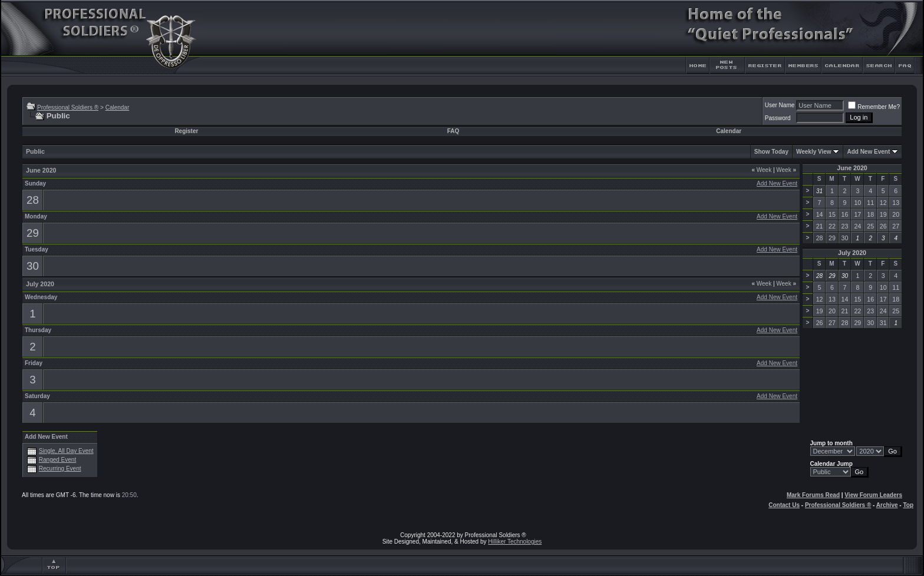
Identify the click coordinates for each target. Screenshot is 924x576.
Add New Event (868, 152)
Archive (887, 505)
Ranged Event (57, 460)
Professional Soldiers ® (68, 107)
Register (186, 131)
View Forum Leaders (873, 495)
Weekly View (814, 152)
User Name (780, 105)
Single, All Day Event (66, 451)
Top (908, 505)
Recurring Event (60, 469)
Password (778, 118)
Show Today (771, 152)
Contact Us (784, 505)
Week (761, 170)
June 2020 (852, 168)
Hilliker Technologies (515, 542)
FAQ (453, 131)
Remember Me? (874, 107)
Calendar (118, 107)
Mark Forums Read (813, 495)
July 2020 (852, 253)
